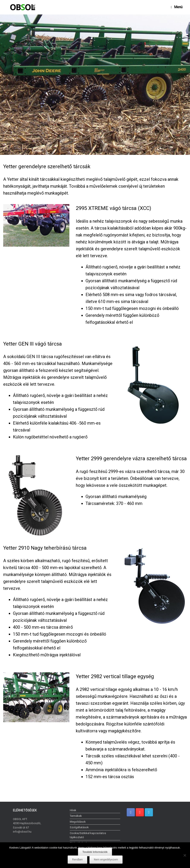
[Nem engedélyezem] (185, 855)
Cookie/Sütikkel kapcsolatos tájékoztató (88, 835)
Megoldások (78, 822)
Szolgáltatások (79, 827)
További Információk (95, 852)
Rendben (77, 860)
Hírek (73, 810)
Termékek (76, 816)
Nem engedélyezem (106, 860)
